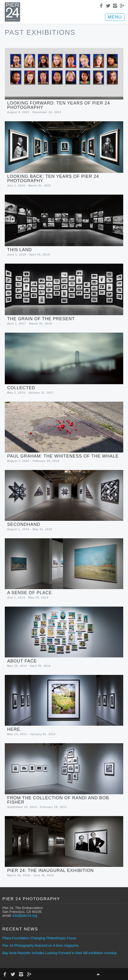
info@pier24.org (25, 916)
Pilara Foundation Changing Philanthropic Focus (39, 938)
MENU (115, 17)
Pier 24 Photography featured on (41, 945)
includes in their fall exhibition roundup (60, 953)
